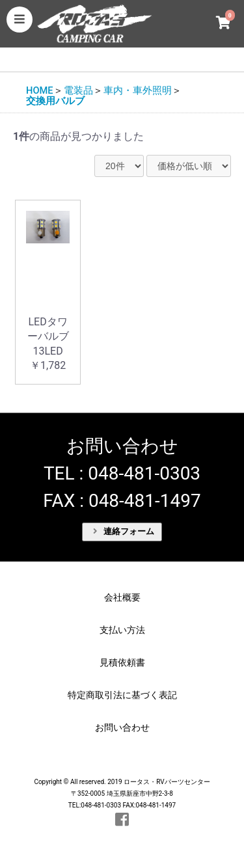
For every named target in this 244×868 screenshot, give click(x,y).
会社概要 (122, 597)
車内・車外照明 (138, 90)
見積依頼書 (122, 662)
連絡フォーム (124, 531)
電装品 (78, 90)
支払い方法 (122, 630)
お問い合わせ (122, 727)
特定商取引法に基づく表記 (122, 695)
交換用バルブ (55, 101)
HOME (40, 90)
